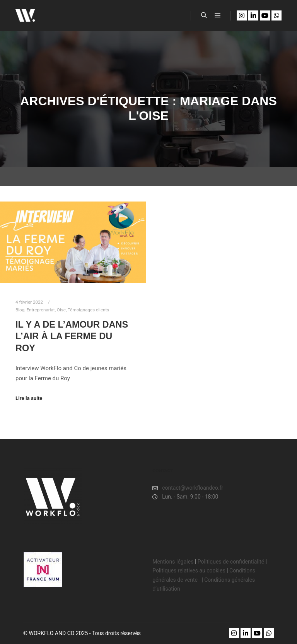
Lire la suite (29, 398)
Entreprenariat (40, 310)
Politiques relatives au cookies (189, 571)
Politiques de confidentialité (231, 562)
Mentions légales (173, 562)
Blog (20, 310)
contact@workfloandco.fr (188, 488)
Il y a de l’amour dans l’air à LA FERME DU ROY (72, 336)
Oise (61, 310)
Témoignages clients (88, 310)
